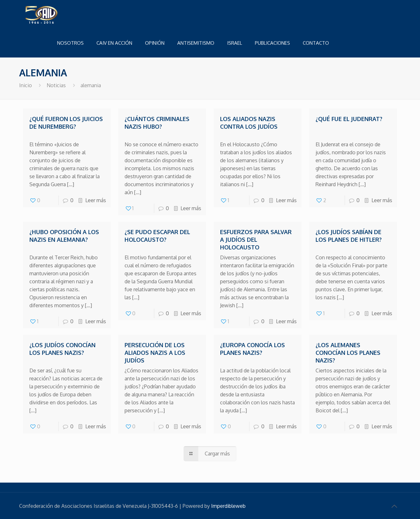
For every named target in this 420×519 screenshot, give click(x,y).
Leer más (96, 200)
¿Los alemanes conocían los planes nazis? (348, 353)
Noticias (56, 85)
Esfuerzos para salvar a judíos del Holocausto (256, 240)
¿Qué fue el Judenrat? (349, 119)
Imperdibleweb (228, 506)
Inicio (26, 85)
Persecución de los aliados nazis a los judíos (155, 353)
